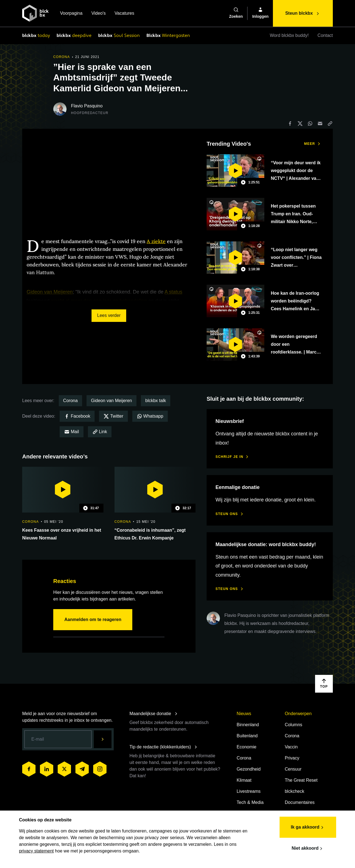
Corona (70, 401)
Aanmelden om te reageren (93, 620)
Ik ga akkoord (305, 826)
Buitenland (247, 736)
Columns (294, 725)
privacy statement (40, 849)
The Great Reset (301, 780)
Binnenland (248, 725)
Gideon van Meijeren (111, 401)
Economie (246, 747)
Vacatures (124, 14)
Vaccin (291, 747)
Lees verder (109, 315)
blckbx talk (156, 401)
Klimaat (244, 780)
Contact (325, 35)
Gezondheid (248, 769)
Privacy (292, 758)
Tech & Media (250, 802)
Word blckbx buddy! (289, 35)
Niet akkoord (305, 847)
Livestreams (248, 791)
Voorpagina (71, 14)
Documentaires (300, 802)
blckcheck (295, 791)
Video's (98, 14)
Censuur (293, 769)
